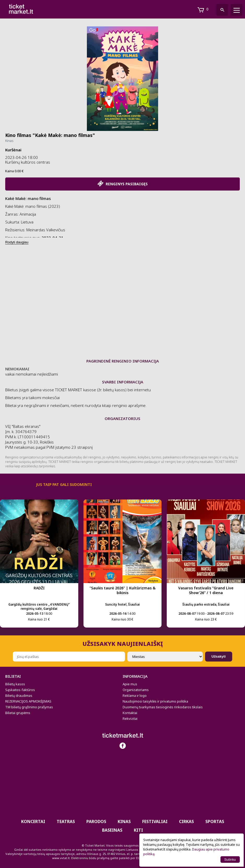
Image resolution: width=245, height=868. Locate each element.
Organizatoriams (136, 690)
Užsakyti (219, 656)
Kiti (138, 830)
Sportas (215, 821)
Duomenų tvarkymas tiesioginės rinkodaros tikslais (163, 707)
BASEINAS (112, 830)
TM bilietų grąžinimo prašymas (29, 707)
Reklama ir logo (135, 695)
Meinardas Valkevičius (46, 230)
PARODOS (96, 821)
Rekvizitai (130, 718)
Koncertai (33, 821)
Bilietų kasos (15, 684)
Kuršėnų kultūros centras (28, 162)
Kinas (9, 141)
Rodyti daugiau (17, 242)
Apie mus (130, 684)
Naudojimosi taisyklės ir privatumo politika (155, 701)
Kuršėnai (13, 150)
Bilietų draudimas (19, 695)
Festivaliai (155, 821)
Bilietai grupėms (18, 713)
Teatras (66, 821)
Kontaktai (130, 713)
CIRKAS (186, 821)
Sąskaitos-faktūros (20, 690)
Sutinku (230, 860)
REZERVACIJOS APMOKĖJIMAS (28, 701)
